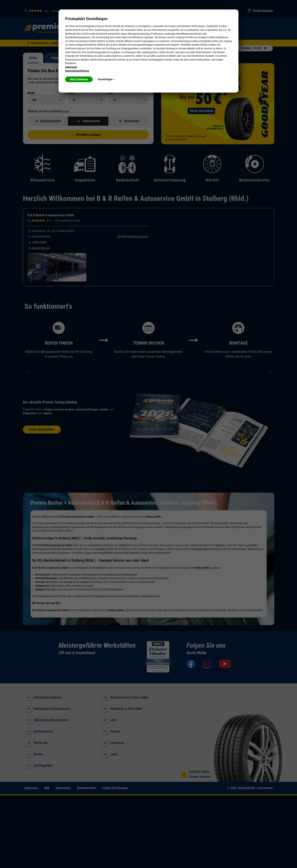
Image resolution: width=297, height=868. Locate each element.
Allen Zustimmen (79, 79)
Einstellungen (106, 79)
